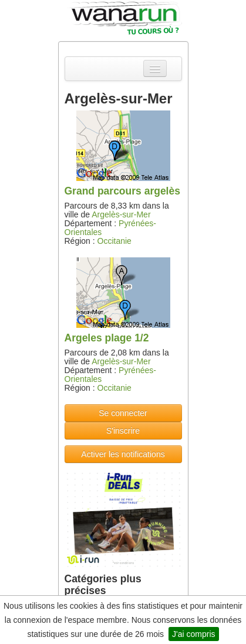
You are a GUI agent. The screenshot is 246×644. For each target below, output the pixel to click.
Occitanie (114, 241)
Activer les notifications (123, 454)
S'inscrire (123, 431)
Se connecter (123, 413)
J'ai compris (193, 634)
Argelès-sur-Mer (121, 214)
